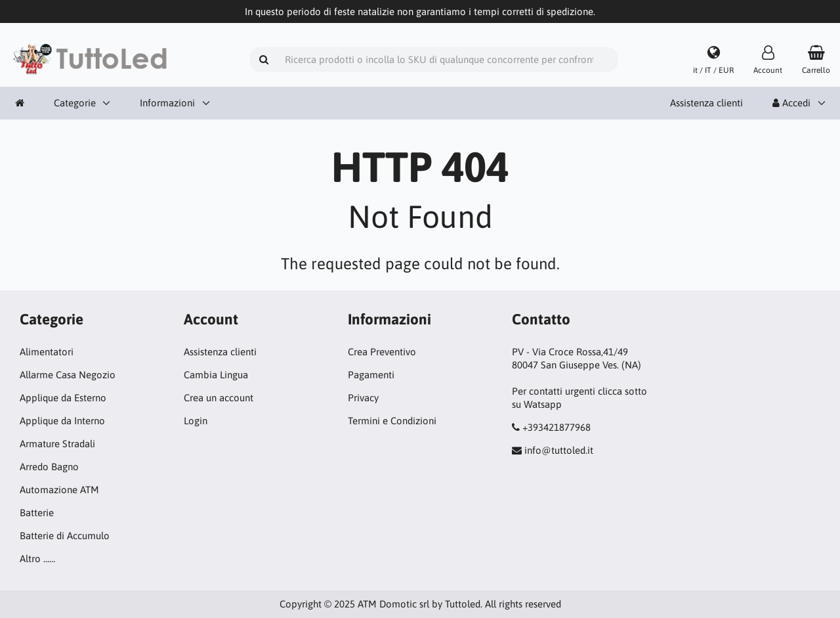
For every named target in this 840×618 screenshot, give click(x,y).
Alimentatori (47, 352)
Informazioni (167, 103)
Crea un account (219, 398)
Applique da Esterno (63, 398)
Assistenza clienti (706, 103)
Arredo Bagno (49, 467)
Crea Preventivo (382, 352)
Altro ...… (37, 559)
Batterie (37, 513)
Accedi (791, 103)
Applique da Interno (62, 421)
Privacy (363, 398)
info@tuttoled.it (559, 450)
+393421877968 (556, 427)
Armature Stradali (57, 444)
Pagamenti (371, 375)
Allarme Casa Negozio (68, 375)
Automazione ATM (59, 490)
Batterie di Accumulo (65, 536)
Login (196, 421)
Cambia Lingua (216, 375)
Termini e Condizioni (392, 421)
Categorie (75, 103)
